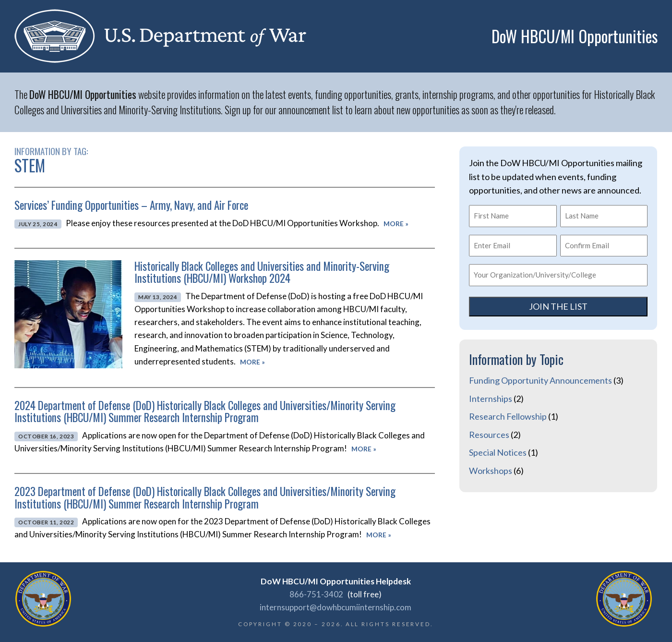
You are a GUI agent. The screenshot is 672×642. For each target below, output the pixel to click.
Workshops (491, 471)
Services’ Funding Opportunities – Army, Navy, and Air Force (131, 205)
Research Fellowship (508, 416)
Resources (489, 435)
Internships (491, 399)
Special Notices (498, 452)
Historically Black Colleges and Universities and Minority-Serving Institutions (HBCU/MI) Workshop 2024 (262, 272)
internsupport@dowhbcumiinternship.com (336, 607)
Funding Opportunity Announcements (540, 380)
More (396, 224)
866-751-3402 (316, 594)
